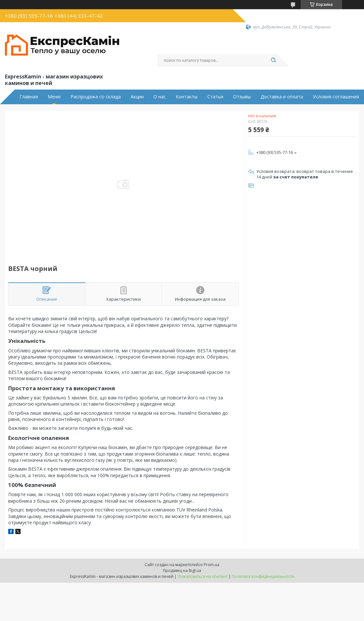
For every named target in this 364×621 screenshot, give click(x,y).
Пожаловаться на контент (203, 576)
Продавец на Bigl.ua (182, 571)
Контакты (187, 97)
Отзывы (242, 97)
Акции (137, 97)
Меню (54, 97)
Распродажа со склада (96, 97)
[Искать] (274, 60)
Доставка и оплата (282, 97)
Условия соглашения (336, 97)
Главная (29, 97)
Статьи (215, 97)
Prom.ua (212, 565)
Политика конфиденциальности (263, 576)
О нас (160, 97)
